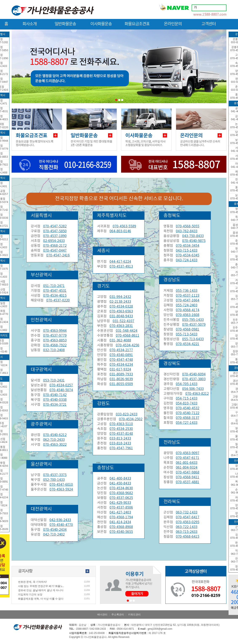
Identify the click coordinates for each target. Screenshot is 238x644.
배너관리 (102, 615)
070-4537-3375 (55, 475)
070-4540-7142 (55, 395)
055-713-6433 (193, 339)
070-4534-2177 (121, 350)
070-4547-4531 (55, 291)
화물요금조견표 (137, 26)
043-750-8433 (193, 236)
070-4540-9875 (194, 241)
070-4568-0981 (188, 329)
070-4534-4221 (188, 344)
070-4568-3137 (188, 418)
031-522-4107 (123, 321)
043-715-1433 (187, 251)
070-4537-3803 (194, 379)
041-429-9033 (120, 503)
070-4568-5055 (188, 226)
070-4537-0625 (121, 498)
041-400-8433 (120, 479)
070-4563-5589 (124, 226)
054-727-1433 (187, 423)
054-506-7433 (193, 389)
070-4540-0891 (121, 355)
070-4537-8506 (121, 508)
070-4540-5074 (61, 390)
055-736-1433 (187, 291)
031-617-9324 (120, 369)
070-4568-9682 (121, 493)
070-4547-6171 (188, 458)
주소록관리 (118, 615)
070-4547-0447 (55, 251)
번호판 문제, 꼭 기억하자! (33, 582)
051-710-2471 (54, 286)
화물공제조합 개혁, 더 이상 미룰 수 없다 (41, 599)
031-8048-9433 (121, 316)
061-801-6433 (187, 463)
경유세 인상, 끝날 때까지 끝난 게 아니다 (41, 590)
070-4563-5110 (121, 424)
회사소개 (29, 26)
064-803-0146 (120, 231)
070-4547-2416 (58, 255)
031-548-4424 (127, 331)
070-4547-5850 (55, 231)
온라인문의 (173, 26)
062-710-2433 (54, 440)
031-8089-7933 (121, 374)
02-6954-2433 (54, 241)
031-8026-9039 (121, 379)
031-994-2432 (120, 297)
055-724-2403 (187, 305)
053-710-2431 (54, 380)
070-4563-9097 (188, 453)
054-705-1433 (187, 384)
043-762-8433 (187, 231)
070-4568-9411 (188, 477)
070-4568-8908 (121, 527)
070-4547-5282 (55, 226)
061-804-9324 (187, 468)
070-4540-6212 (55, 435)
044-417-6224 (120, 262)
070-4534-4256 (128, 345)
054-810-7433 (187, 403)
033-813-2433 (120, 439)
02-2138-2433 (120, 302)
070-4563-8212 (197, 394)
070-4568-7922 (55, 345)
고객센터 (209, 26)
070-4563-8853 (55, 340)
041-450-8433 (120, 483)
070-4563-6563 (121, 311)
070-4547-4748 (121, 360)
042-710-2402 (54, 535)
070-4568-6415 (188, 537)
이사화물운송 (101, 26)
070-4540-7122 (188, 413)
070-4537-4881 (188, 482)
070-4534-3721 (55, 405)
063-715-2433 (187, 532)
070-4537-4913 (121, 267)
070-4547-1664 (188, 300)
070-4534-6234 (121, 365)
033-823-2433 (127, 414)
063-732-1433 (187, 512)
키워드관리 (134, 615)
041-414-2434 (120, 522)
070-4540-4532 (188, 408)
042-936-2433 (60, 520)
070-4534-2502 (131, 419)
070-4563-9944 (55, 331)
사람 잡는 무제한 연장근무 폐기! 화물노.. (41, 586)
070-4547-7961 (121, 448)
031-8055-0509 (121, 384)
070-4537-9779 (55, 336)
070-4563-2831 (121, 326)
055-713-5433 (187, 334)
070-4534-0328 (121, 307)
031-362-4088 (120, 340)
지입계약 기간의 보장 (30, 595)
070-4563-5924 (61, 489)
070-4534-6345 (188, 255)
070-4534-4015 (55, 296)
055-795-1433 (193, 320)
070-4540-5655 (121, 532)
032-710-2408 (54, 350)
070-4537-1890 (55, 236)
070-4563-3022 (55, 445)
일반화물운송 (65, 26)
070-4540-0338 (55, 400)
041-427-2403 (120, 512)
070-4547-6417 (188, 517)
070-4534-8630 (121, 488)
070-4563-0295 (188, 522)
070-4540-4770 (61, 525)
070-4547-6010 (61, 485)
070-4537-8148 (121, 434)
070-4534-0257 (61, 385)
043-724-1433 (187, 260)
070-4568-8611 (128, 336)
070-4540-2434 (55, 530)
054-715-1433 (187, 399)
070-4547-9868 (188, 472)
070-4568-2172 (55, 246)
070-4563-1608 (188, 315)
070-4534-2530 (121, 429)
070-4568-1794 (121, 517)
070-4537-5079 (194, 325)
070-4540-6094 (194, 374)
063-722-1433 (187, 527)
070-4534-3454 (188, 246)
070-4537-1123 (188, 296)
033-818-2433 (120, 443)
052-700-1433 (54, 480)
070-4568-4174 (188, 310)
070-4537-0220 (58, 300)
